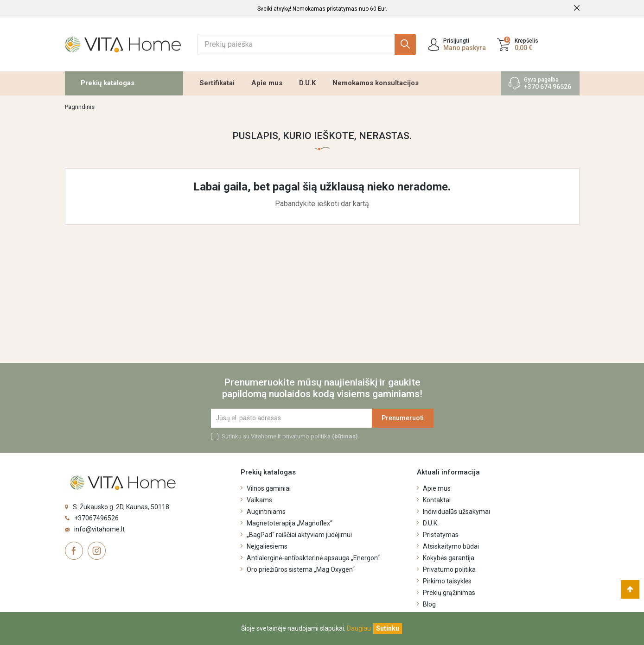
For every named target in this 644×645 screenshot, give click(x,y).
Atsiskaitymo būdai (451, 546)
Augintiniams (266, 512)
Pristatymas (441, 535)
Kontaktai (437, 500)
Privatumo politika (449, 569)
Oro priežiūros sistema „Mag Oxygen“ (301, 569)
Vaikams (259, 500)
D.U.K (307, 83)
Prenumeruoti (403, 418)
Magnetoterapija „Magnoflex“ (290, 523)
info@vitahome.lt (99, 529)
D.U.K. (431, 523)
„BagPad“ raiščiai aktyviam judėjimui (299, 535)
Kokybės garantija (449, 558)
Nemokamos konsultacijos (376, 83)
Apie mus (267, 83)
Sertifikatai (217, 83)
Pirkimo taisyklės (447, 581)
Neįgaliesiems (267, 546)
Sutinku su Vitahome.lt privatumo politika (290, 436)
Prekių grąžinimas (449, 593)
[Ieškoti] (306, 44)
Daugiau (359, 628)
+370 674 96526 (548, 87)
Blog (429, 604)
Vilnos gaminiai (269, 488)
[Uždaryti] (388, 629)
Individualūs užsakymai (456, 512)
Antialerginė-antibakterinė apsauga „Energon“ (313, 558)
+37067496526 (96, 518)
